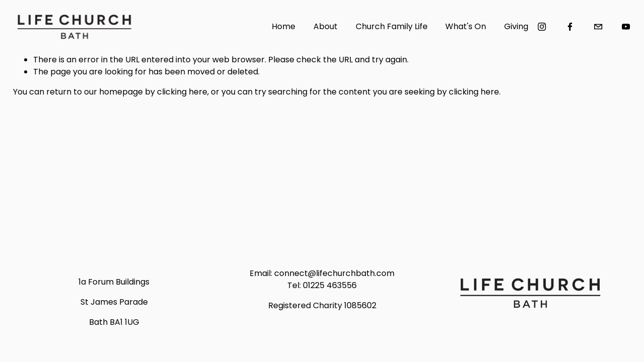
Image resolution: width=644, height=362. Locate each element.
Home (284, 26)
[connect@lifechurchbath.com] (598, 27)
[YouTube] (626, 27)
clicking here (182, 92)
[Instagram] (542, 27)
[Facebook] (570, 27)
